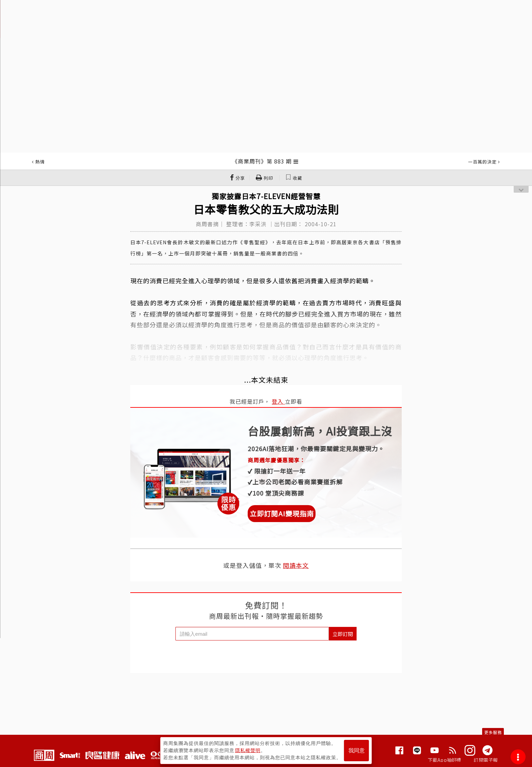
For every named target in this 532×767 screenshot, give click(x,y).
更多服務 (493, 732)
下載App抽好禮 (445, 760)
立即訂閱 (343, 634)
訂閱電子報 (486, 760)
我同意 (357, 751)
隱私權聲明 (248, 750)
